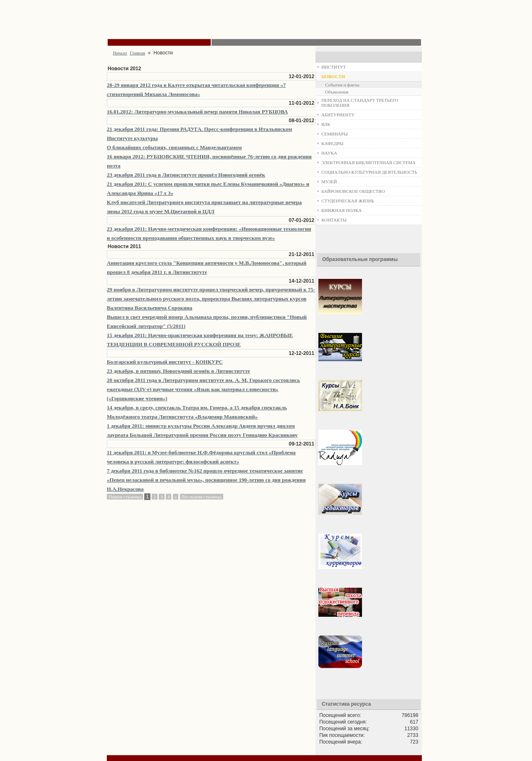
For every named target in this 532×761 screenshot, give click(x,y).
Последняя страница (202, 497)
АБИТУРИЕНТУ (338, 115)
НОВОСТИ (333, 76)
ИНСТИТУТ (334, 67)
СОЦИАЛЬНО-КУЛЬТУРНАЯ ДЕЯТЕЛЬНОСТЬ (369, 172)
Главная (137, 53)
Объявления (337, 92)
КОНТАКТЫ (334, 220)
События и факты (342, 85)
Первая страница (125, 497)
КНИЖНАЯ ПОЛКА (341, 210)
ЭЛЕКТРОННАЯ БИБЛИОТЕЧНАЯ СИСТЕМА (368, 163)
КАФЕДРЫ (332, 143)
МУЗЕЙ (329, 182)
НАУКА (329, 153)
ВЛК (326, 124)
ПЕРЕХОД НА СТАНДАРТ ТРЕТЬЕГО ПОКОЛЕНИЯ (360, 103)
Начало (120, 53)
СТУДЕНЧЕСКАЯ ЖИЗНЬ (348, 201)
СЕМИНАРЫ (334, 134)
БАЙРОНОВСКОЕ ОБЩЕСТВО (353, 191)
